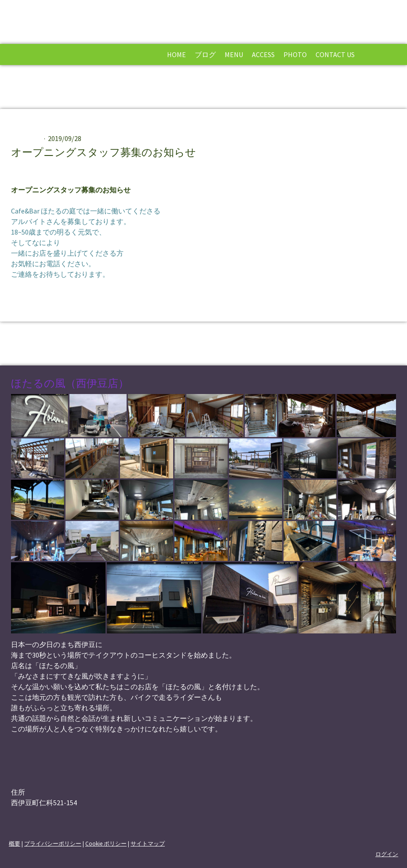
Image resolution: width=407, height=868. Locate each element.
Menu (234, 54)
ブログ (205, 54)
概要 (15, 843)
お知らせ (28, 138)
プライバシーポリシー (53, 843)
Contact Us (335, 54)
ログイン (387, 854)
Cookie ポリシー (106, 843)
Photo (295, 54)
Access (263, 54)
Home (176, 54)
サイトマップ (148, 843)
